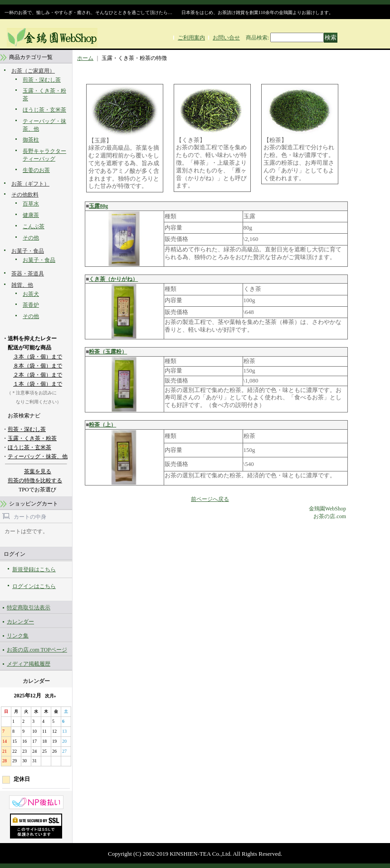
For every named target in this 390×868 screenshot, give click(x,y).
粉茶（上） (102, 425)
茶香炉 (31, 305)
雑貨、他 (22, 285)
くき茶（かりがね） (113, 279)
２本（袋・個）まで (38, 375)
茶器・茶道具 (28, 274)
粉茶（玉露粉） (108, 352)
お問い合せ (226, 38)
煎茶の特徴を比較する (35, 481)
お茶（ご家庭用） (33, 71)
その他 (31, 238)
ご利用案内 (191, 38)
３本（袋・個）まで (38, 357)
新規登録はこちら (34, 569)
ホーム (85, 58)
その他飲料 (25, 195)
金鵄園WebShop (327, 509)
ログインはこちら (34, 586)
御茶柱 (31, 140)
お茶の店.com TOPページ (37, 650)
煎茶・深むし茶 (42, 80)
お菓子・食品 (28, 251)
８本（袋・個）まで (38, 366)
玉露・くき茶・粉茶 (32, 438)
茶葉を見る (38, 471)
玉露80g (98, 206)
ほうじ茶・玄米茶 (44, 110)
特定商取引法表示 (29, 608)
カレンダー (20, 622)
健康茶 (31, 215)
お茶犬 (31, 294)
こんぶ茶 (34, 226)
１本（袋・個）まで (38, 384)
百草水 (31, 204)
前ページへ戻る (210, 499)
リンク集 (18, 636)
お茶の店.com (330, 516)
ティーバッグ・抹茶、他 (38, 456)
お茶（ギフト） (30, 184)
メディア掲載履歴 (29, 664)
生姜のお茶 (36, 170)
